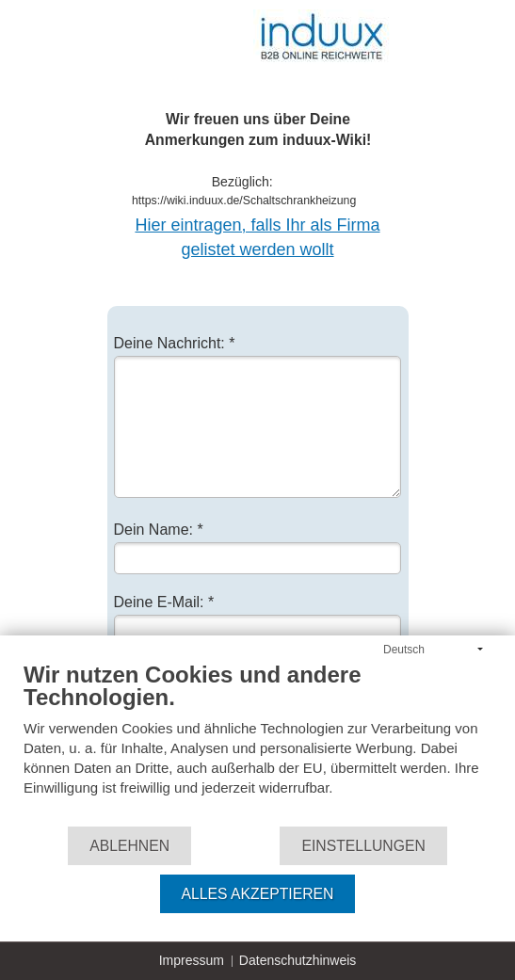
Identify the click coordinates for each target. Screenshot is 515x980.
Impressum (192, 960)
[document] (257, 743)
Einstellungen (363, 846)
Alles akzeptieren (258, 894)
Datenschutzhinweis (298, 960)
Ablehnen (129, 846)
